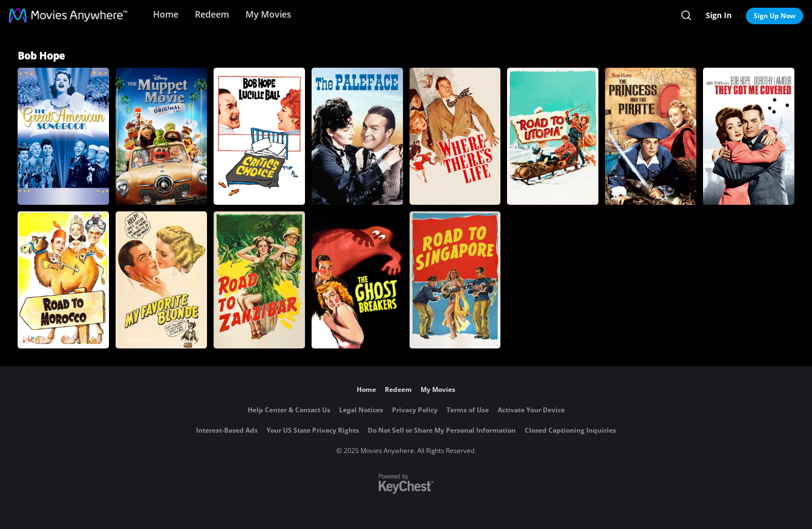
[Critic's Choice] (259, 136)
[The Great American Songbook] (63, 136)
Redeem (212, 14)
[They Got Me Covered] (749, 136)
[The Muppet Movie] (161, 136)
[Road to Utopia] (553, 136)
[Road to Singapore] (455, 280)
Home (166, 14)
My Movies (268, 14)
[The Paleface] (357, 136)
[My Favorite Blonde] (161, 280)
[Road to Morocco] (63, 280)
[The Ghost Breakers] (357, 280)
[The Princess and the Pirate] (651, 136)
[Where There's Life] (455, 136)
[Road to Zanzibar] (259, 280)
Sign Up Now (775, 16)
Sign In (719, 15)
